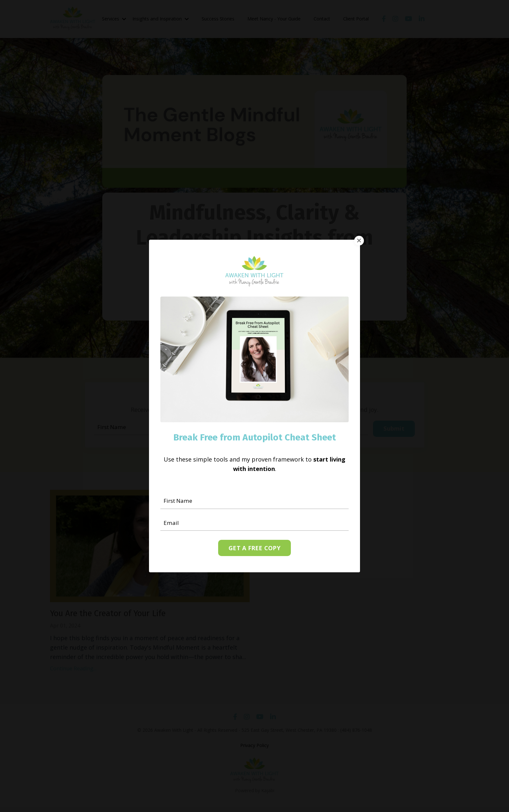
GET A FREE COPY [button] (255, 548)
